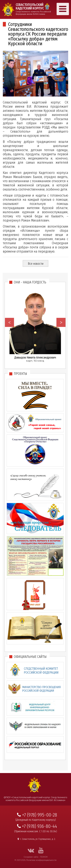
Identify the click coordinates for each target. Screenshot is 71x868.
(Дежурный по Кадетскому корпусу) (36, 820)
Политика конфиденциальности (41, 860)
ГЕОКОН (44, 857)
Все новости (36, 264)
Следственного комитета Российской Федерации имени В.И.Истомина (35, 9)
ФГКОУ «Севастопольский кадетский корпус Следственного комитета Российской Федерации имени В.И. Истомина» (35, 799)
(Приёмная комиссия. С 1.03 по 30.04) (36, 831)
